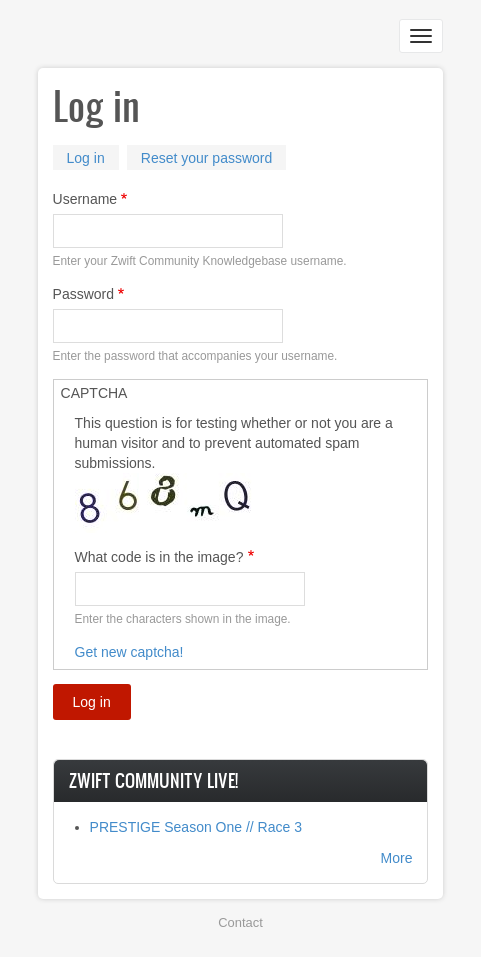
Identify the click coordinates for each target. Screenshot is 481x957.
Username (85, 199)
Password (83, 294)
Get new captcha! (129, 652)
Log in (93, 159)
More (397, 858)
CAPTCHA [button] (94, 393)
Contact (240, 922)
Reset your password (207, 158)
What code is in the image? (159, 557)
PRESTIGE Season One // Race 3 (196, 827)
